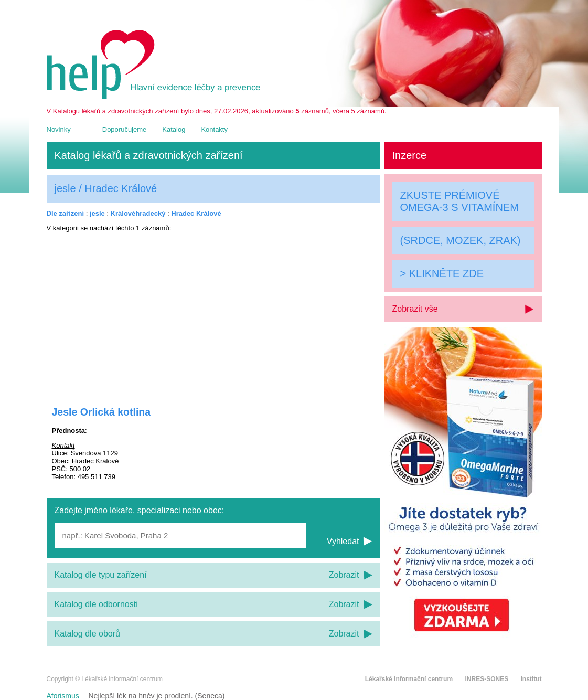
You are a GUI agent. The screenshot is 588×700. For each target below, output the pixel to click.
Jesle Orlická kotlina (101, 412)
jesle (97, 213)
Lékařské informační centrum (409, 679)
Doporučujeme (125, 129)
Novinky (59, 129)
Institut (531, 679)
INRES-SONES (487, 679)
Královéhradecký (138, 213)
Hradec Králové (196, 213)
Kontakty (214, 129)
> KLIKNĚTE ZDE (442, 273)
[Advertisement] (213, 312)
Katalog (174, 129)
